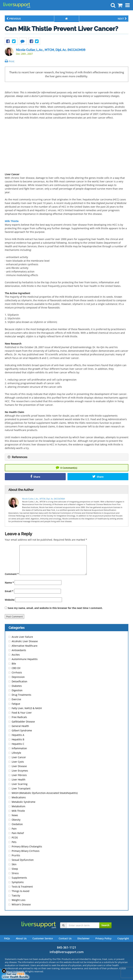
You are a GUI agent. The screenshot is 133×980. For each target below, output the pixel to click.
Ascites (16, 655)
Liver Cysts (18, 762)
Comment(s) (66, 468)
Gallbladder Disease (23, 722)
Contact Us (65, 938)
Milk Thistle (12, 221)
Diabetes (17, 686)
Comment (12, 574)
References (17, 457)
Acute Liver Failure (22, 637)
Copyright (123, 938)
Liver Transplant (21, 788)
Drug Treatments (21, 695)
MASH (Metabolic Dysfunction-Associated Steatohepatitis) (45, 793)
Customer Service (43, 938)
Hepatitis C (18, 744)
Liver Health (19, 780)
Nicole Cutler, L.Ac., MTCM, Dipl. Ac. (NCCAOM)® (51, 50)
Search (105, 925)
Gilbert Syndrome (22, 730)
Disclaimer (83, 938)
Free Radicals (19, 717)
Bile (14, 664)
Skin (14, 864)
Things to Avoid (21, 891)
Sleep (15, 869)
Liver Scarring (20, 784)
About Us (21, 938)
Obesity (16, 820)
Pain (14, 829)
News (15, 815)
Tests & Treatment (22, 887)
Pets (14, 842)
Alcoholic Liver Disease (25, 641)
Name (9, 583)
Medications (19, 797)
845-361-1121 (67, 947)
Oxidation (17, 824)
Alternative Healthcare (25, 646)
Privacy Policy (103, 938)
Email (9, 591)
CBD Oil (16, 668)
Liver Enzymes (20, 771)
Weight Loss (19, 900)
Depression (18, 677)
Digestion (17, 690)
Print (10, 61)
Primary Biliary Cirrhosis (26, 851)
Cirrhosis (17, 672)
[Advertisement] (67, 147)
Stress (15, 873)
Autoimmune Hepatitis (25, 659)
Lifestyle (16, 753)
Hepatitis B (18, 739)
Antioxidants (19, 650)
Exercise (16, 699)
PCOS (15, 838)
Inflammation (19, 748)
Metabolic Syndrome (24, 802)
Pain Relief (18, 833)
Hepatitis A (18, 735)
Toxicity (16, 896)
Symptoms (18, 882)
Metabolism (18, 806)
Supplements (19, 878)
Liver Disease (19, 766)
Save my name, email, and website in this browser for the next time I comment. (55, 608)
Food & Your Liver (22, 713)
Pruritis (16, 855)
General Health (20, 726)
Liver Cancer (19, 757)
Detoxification (19, 681)
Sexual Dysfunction (23, 860)
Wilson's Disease (21, 904)
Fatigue (16, 704)
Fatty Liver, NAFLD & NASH (27, 708)
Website (10, 600)
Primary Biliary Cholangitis (27, 846)
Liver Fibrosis (19, 775)
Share (35, 477)
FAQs (7, 938)
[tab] (67, 457)
